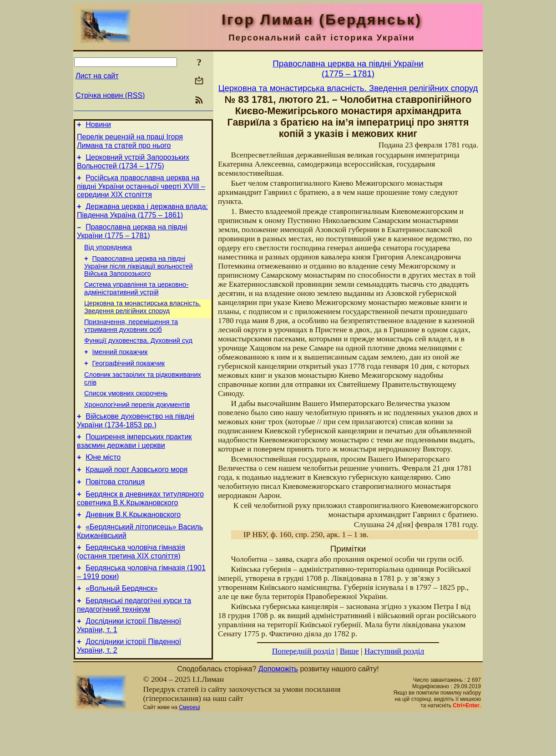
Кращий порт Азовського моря (136, 498)
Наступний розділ (394, 651)
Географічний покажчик (129, 382)
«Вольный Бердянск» (121, 627)
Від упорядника (108, 257)
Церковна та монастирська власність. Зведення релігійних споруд (142, 321)
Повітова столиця (115, 512)
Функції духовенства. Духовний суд (138, 357)
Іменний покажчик (120, 370)
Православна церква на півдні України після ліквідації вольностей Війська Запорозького (139, 277)
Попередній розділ (303, 651)
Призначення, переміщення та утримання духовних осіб (131, 341)
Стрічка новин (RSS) (110, 95)
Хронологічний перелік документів (137, 428)
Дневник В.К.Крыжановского (133, 547)
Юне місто (103, 485)
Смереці (189, 748)
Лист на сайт (97, 76)
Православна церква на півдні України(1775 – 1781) (348, 68)
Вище (349, 651)
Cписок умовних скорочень (126, 415)
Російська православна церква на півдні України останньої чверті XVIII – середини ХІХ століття (141, 192)
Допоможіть (278, 710)
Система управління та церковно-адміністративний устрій (136, 301)
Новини (98, 126)
